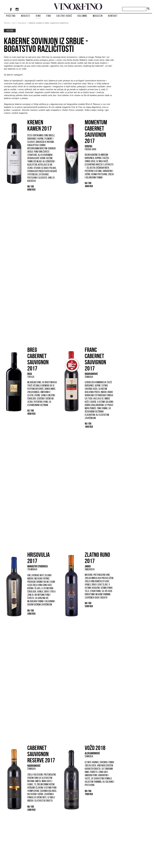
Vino (38, 16)
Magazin (98, 16)
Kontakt (113, 16)
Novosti (26, 16)
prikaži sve (110, 834)
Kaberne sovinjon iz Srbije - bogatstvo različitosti (49, 23)
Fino (49, 16)
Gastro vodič (64, 16)
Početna (11, 16)
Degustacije (22, 23)
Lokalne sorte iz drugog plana (21, 821)
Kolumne (83, 16)
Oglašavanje (123, 848)
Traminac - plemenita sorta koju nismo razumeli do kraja (58, 822)
